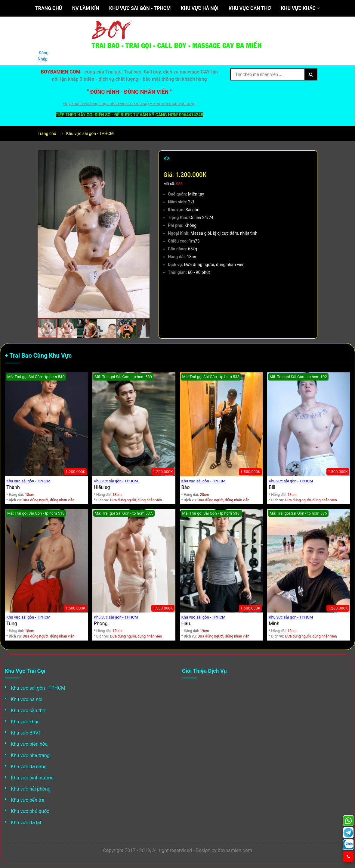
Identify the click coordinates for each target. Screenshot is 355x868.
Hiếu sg (102, 487)
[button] (144, 156)
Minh (274, 624)
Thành (13, 487)
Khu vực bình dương (32, 778)
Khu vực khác (300, 8)
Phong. (101, 624)
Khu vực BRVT (26, 733)
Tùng (12, 624)
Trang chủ (49, 8)
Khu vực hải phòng (31, 789)
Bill (272, 487)
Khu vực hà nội (200, 8)
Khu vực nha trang (30, 755)
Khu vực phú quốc (30, 811)
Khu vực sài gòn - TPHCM (140, 8)
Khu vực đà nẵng (29, 767)
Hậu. (186, 624)
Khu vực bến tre (28, 800)
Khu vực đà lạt (26, 823)
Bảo (186, 487)
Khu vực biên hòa (29, 744)
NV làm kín (86, 8)
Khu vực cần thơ (250, 8)
